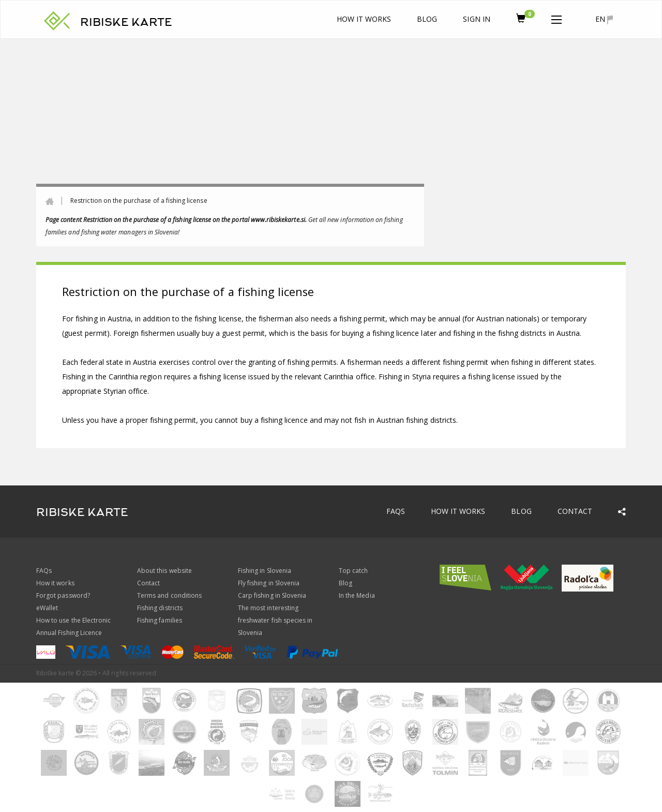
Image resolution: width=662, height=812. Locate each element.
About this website (164, 571)
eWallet (47, 608)
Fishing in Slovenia (265, 571)
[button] (556, 18)
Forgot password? (63, 595)
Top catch (353, 571)
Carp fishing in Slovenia (272, 595)
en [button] (604, 19)
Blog (427, 19)
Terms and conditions (169, 595)
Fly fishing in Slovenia (269, 583)
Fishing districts (160, 608)
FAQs (396, 511)
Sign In (476, 19)
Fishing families (160, 620)
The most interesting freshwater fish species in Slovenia (275, 620)
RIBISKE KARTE (126, 22)
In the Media (357, 595)
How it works (364, 19)
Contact (575, 511)
